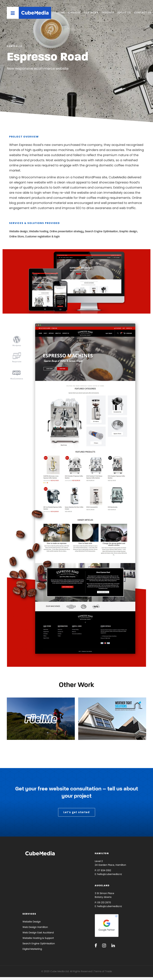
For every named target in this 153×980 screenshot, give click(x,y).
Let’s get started (77, 812)
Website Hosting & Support (38, 938)
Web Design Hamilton (35, 927)
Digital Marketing (32, 949)
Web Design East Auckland (38, 933)
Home (61, 12)
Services (74, 12)
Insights (108, 12)
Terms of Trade (103, 971)
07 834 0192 (104, 870)
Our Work (91, 12)
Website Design (32, 922)
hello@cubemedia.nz (109, 874)
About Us (124, 12)
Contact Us (143, 12)
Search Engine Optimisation (39, 943)
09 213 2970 (104, 902)
